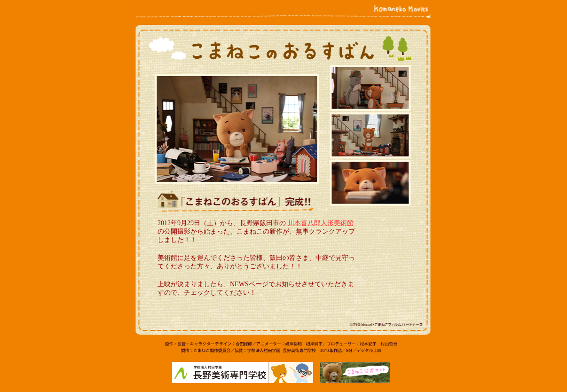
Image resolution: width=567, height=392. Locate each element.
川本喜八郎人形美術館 (321, 223)
